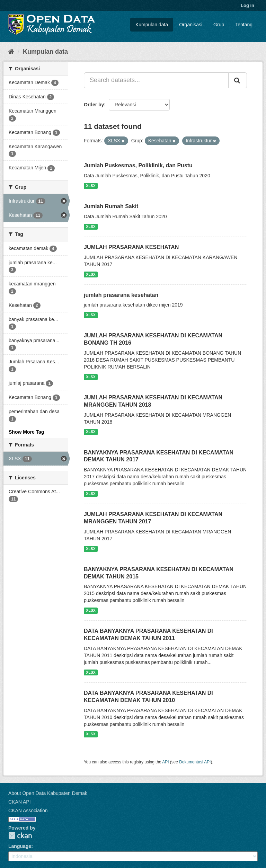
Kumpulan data (152, 25)
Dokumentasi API (195, 762)
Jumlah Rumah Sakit (111, 206)
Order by (94, 105)
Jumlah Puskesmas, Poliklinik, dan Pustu (138, 165)
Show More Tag (26, 432)
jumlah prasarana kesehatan (121, 295)
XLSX (91, 186)
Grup (219, 25)
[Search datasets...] (156, 80)
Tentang (244, 25)
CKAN (20, 836)
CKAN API (20, 802)
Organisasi (191, 25)
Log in (247, 5)
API (165, 762)
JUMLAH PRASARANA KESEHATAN (131, 247)
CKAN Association (28, 811)
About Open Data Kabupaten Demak (48, 793)
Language (20, 846)
